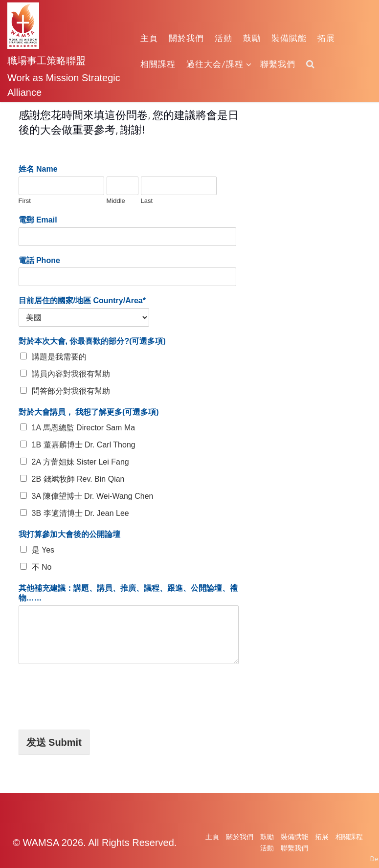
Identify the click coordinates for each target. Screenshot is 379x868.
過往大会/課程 (219, 64)
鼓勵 (252, 38)
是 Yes (43, 550)
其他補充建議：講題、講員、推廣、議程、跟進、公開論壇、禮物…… (128, 593)
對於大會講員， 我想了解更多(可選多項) (89, 412)
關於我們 (186, 38)
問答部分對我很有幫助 (71, 391)
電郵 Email (38, 220)
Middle (116, 201)
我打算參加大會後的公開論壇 (69, 534)
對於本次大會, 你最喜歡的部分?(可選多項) (92, 341)
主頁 (149, 38)
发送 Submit (54, 742)
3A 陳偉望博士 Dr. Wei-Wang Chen (93, 496)
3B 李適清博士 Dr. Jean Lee (80, 513)
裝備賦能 (289, 38)
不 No (42, 567)
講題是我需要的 (59, 357)
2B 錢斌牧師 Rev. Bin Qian (78, 479)
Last (147, 201)
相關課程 (158, 64)
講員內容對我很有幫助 (71, 374)
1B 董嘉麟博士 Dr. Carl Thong (84, 445)
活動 (223, 38)
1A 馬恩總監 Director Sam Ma (84, 428)
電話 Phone (39, 260)
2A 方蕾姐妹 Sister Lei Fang (80, 462)
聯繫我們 (278, 64)
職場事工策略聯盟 (46, 60)
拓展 (326, 38)
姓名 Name (38, 169)
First (25, 201)
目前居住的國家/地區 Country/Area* (82, 300)
